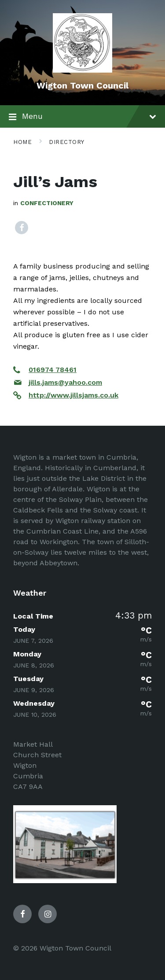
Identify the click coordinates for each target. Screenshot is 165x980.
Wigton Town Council (82, 85)
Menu (82, 117)
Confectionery (47, 203)
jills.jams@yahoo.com (65, 382)
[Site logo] (82, 70)
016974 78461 (53, 370)
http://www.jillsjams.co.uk (73, 395)
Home (22, 142)
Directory (67, 142)
